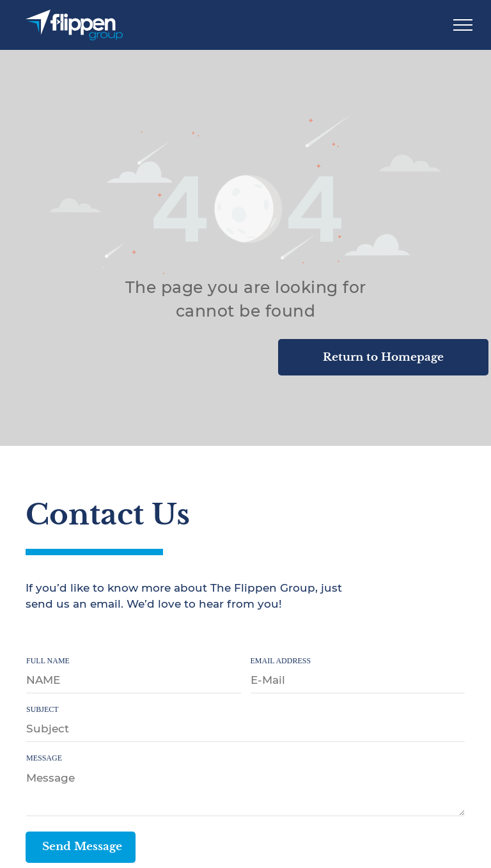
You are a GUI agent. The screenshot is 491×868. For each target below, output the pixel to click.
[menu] (463, 25)
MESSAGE (44, 758)
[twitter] (61, 636)
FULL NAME (48, 661)
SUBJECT (43, 709)
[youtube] (89, 636)
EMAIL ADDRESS (281, 661)
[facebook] (34, 636)
